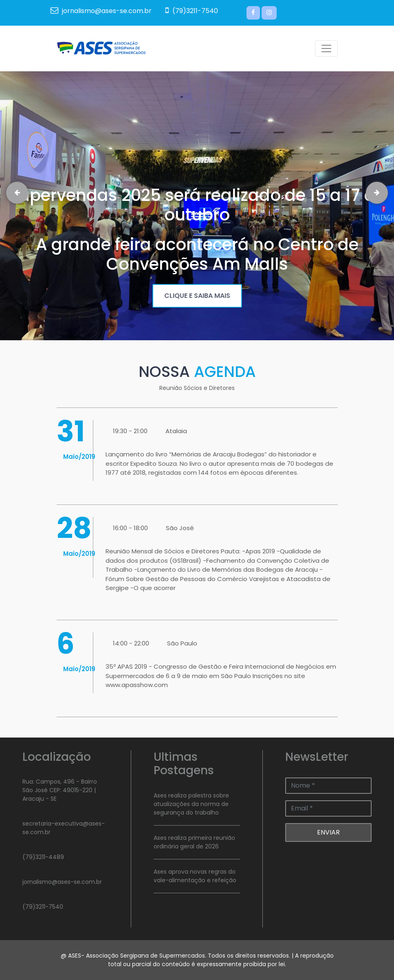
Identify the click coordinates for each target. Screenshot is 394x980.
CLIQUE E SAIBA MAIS (197, 296)
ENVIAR (328, 832)
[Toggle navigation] (326, 48)
